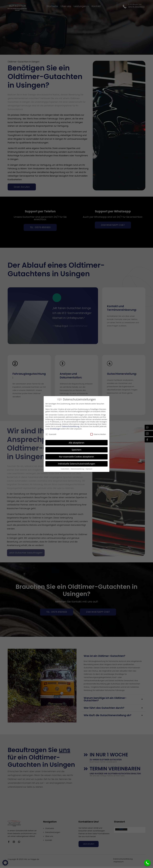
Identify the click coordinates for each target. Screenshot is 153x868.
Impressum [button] (89, 468)
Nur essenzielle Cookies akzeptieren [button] (77, 456)
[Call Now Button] (147, 863)
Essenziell (51, 434)
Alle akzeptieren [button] (76, 442)
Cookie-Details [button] (65, 468)
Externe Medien (98, 434)
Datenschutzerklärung (71, 426)
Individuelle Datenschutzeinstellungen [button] (76, 463)
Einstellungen (55, 428)
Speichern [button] (76, 449)
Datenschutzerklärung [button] (78, 468)
